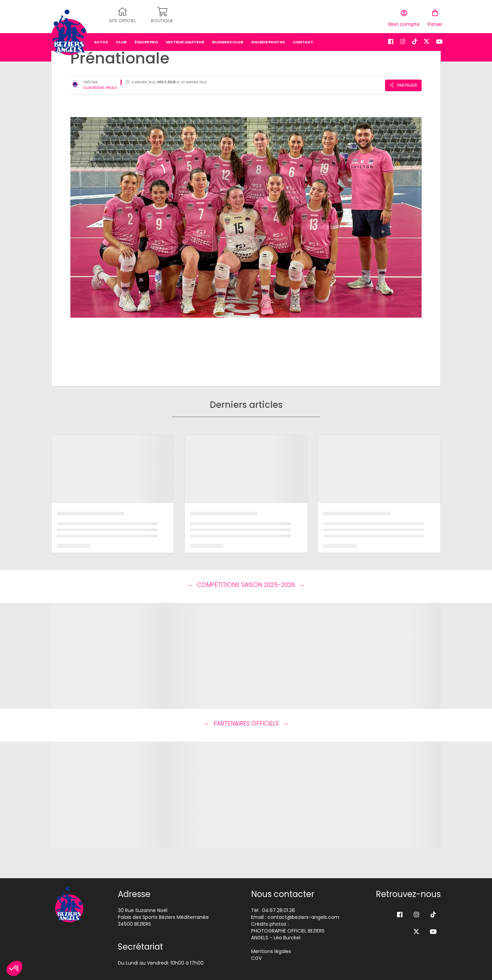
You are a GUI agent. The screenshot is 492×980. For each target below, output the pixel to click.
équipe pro (146, 39)
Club (121, 39)
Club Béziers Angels (100, 88)
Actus (101, 39)
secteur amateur (185, 39)
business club (228, 39)
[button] (14, 968)
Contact (303, 39)
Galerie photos (268, 39)
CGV (256, 958)
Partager (403, 85)
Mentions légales (271, 951)
